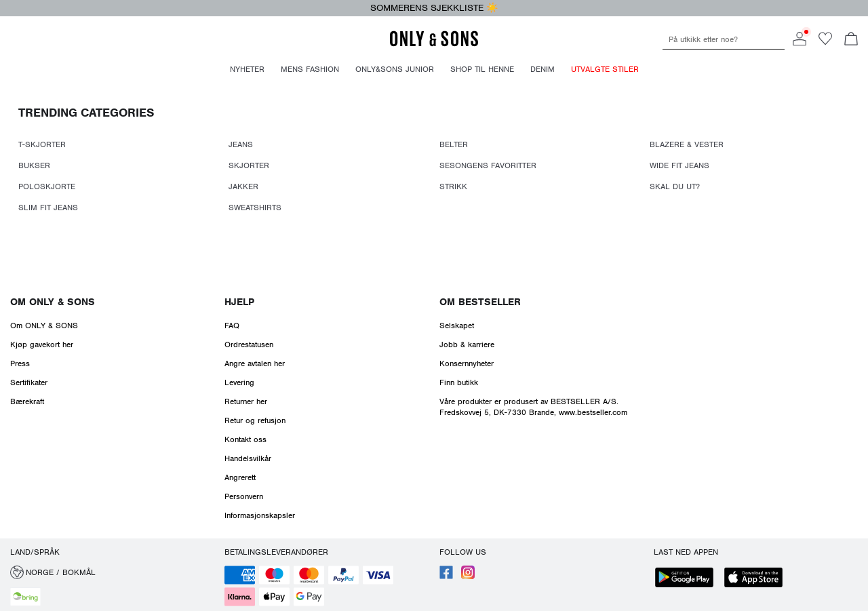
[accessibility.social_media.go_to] (446, 576)
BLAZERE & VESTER (687, 144)
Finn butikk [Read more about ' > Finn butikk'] (459, 382)
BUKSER (34, 165)
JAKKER (243, 186)
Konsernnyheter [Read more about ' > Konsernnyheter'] (467, 363)
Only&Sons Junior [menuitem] (395, 69)
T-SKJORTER (42, 144)
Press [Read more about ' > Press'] (20, 363)
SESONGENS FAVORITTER (488, 165)
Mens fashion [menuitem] (310, 69)
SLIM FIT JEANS (48, 208)
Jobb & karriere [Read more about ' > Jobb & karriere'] (467, 344)
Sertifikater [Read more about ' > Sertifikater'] (29, 382)
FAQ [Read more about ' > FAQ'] (232, 326)
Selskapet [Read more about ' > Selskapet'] (457, 326)
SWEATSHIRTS (255, 208)
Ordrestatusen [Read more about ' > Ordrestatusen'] (249, 344)
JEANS (241, 144)
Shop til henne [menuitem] (482, 69)
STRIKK (453, 186)
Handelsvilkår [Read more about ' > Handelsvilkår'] (248, 458)
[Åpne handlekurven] (851, 40)
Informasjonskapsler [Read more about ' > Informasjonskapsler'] (260, 515)
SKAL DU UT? (675, 186)
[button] (112, 572)
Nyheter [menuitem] (247, 69)
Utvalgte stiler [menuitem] (605, 69)
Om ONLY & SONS (53, 302)
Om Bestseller (480, 302)
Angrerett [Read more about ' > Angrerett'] (240, 477)
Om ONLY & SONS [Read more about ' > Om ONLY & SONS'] (44, 326)
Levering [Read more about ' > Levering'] (239, 382)
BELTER (454, 144)
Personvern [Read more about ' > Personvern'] (244, 496)
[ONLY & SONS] (434, 44)
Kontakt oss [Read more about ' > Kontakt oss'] (245, 439)
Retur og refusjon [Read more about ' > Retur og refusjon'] (255, 420)
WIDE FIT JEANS (679, 165)
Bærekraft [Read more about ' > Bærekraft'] (27, 401)
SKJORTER (249, 165)
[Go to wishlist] (825, 43)
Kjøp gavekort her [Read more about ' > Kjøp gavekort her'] (42, 344)
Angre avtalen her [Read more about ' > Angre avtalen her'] (255, 363)
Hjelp (239, 302)
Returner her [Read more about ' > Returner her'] (246, 401)
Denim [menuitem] (542, 69)
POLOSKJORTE (47, 186)
